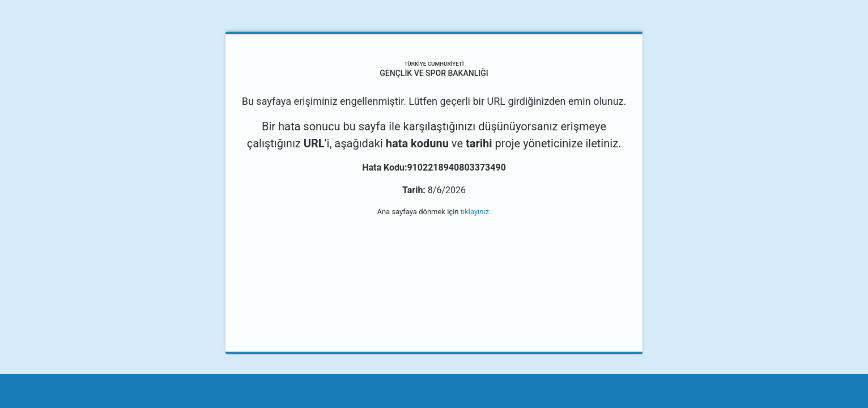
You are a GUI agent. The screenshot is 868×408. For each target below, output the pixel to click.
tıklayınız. (476, 212)
